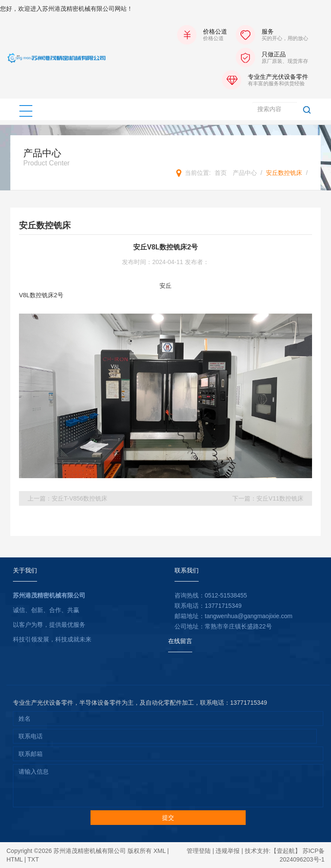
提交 (168, 818)
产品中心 (245, 173)
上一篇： (67, 498)
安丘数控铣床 (284, 173)
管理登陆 (199, 851)
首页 (221, 173)
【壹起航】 (286, 851)
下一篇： (268, 498)
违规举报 (228, 851)
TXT (33, 859)
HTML (15, 859)
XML (159, 851)
